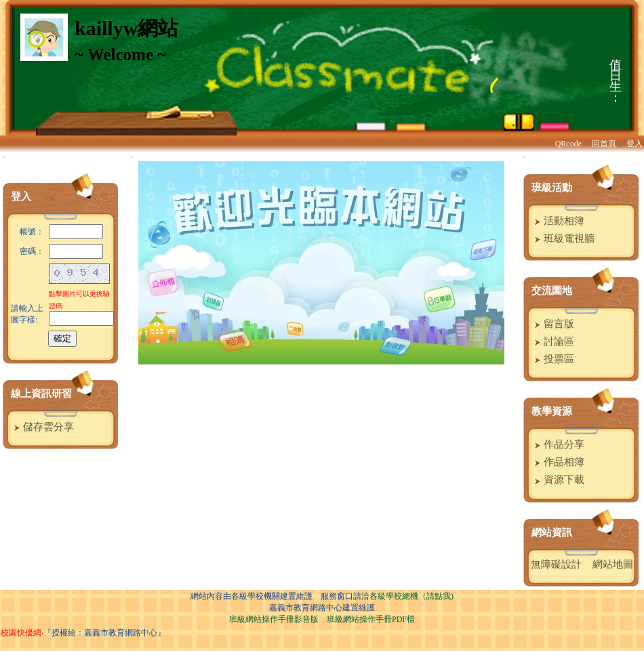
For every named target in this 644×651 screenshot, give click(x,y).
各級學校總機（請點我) (411, 596)
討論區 (552, 341)
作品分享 (558, 444)
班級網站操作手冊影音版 (274, 619)
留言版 (552, 324)
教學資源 (552, 411)
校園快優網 (21, 633)
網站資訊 (552, 532)
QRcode (568, 144)
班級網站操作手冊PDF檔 (371, 619)
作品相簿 (558, 462)
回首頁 (604, 144)
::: (4, 157)
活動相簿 (558, 221)
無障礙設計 (556, 564)
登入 (635, 144)
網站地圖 (613, 564)
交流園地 (552, 291)
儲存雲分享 (42, 427)
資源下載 (558, 480)
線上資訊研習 (41, 394)
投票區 (552, 359)
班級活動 (552, 188)
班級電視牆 (563, 238)
